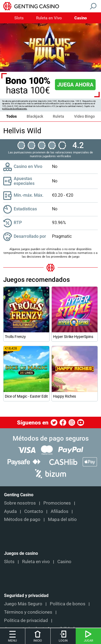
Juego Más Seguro (23, 604)
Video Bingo (84, 116)
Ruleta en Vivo (49, 18)
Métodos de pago (22, 519)
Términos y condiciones (28, 612)
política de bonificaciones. (15, 109)
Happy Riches (65, 396)
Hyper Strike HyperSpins (73, 337)
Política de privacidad (26, 620)
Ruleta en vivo (36, 562)
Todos (11, 116)
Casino (81, 18)
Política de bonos (68, 604)
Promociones (57, 503)
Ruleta (58, 116)
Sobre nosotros (20, 503)
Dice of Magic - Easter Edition (26, 396)
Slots (19, 18)
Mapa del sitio (62, 519)
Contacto (34, 511)
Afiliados (60, 511)
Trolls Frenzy (15, 337)
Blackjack (35, 116)
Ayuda (10, 511)
